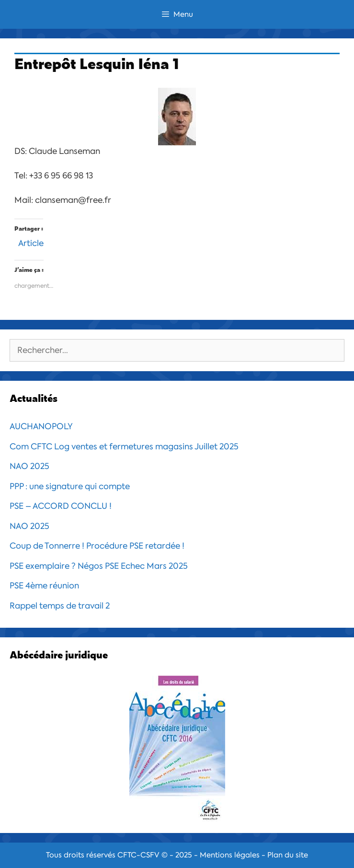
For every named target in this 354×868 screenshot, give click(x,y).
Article (31, 242)
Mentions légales (230, 855)
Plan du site (288, 855)
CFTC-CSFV (138, 855)
